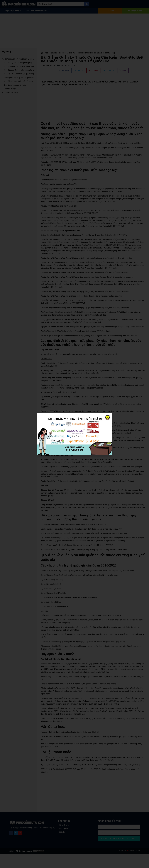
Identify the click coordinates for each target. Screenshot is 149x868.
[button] (108, 417)
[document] (74, 434)
